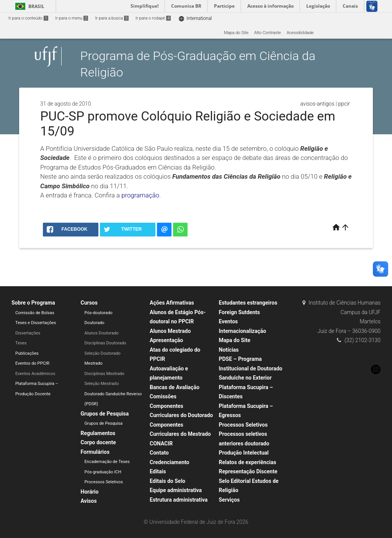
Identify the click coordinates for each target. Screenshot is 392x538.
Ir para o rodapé (153, 18)
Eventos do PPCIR (32, 363)
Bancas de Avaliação (175, 387)
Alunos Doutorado (102, 333)
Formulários (95, 452)
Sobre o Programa (33, 303)
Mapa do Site (236, 33)
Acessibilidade (300, 33)
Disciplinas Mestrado (105, 374)
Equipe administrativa (176, 490)
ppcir (344, 104)
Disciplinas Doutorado (105, 343)
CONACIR (161, 443)
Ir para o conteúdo (28, 18)
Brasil (29, 6)
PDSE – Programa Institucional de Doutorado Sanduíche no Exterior (251, 368)
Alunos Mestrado (170, 331)
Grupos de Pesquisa (105, 414)
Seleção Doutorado (103, 353)
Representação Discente (248, 471)
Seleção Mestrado (102, 384)
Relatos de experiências (248, 462)
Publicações (27, 353)
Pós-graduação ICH (103, 472)
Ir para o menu (72, 18)
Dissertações (28, 333)
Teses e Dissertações (36, 323)
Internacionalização (243, 331)
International (195, 19)
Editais (158, 471)
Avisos (89, 501)
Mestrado (94, 363)
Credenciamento (170, 462)
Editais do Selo (167, 481)
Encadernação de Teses (107, 462)
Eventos (229, 321)
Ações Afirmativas (172, 303)
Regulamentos (98, 433)
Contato (159, 453)
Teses (21, 343)
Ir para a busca (112, 18)
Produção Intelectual (244, 453)
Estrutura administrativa (179, 500)
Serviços (229, 500)
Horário (90, 492)
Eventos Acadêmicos (35, 374)
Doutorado (95, 323)
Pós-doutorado (99, 313)
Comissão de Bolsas (35, 313)
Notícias (229, 350)
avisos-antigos (318, 104)
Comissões (163, 396)
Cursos (89, 303)
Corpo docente (98, 442)
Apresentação (166, 340)
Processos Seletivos (104, 482)
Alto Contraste (268, 33)
